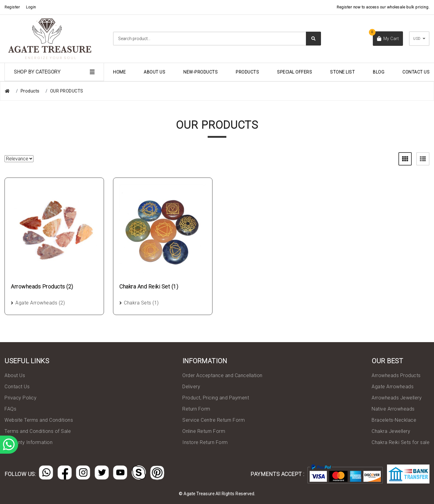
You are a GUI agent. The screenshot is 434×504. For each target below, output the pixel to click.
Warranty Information (28, 442)
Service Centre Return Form (214, 420)
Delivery (191, 387)
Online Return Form (204, 431)
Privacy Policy (20, 398)
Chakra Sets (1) (141, 303)
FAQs (10, 409)
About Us (154, 72)
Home (119, 72)
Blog (379, 72)
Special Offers (294, 72)
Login (31, 7)
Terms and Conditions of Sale (38, 431)
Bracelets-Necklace (394, 420)
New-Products (200, 72)
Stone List (342, 72)
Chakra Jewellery (391, 431)
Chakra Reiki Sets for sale (401, 442)
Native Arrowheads (393, 409)
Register (12, 7)
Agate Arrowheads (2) (40, 303)
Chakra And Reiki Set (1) (149, 287)
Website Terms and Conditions (39, 420)
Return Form (196, 409)
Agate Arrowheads (393, 387)
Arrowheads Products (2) (42, 287)
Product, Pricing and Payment (216, 398)
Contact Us (416, 72)
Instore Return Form (205, 442)
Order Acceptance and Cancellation (222, 375)
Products (247, 72)
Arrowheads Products (396, 375)
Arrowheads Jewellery (397, 398)
